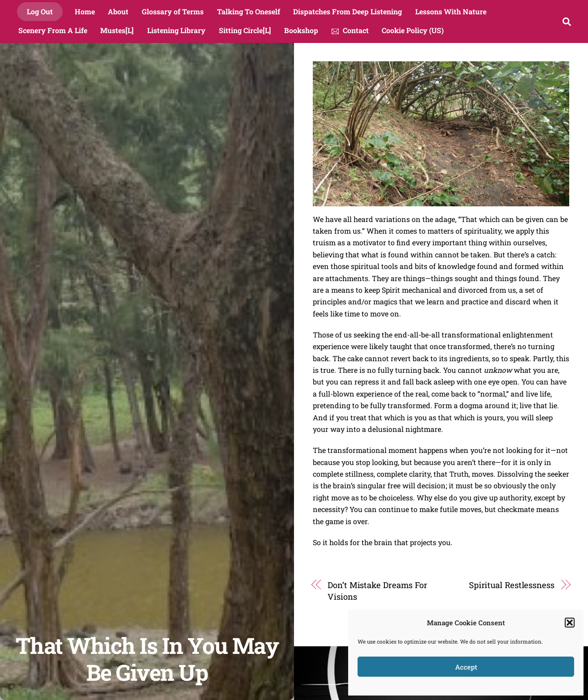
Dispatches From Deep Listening (347, 11)
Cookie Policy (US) (413, 30)
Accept (466, 667)
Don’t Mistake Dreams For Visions (377, 591)
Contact (350, 30)
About (118, 11)
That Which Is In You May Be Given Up (147, 659)
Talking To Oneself (249, 11)
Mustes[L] (117, 30)
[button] (570, 623)
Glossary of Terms (173, 11)
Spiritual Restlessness (512, 585)
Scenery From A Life (53, 30)
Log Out (40, 11)
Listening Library (176, 30)
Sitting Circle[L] (245, 30)
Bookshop (301, 30)
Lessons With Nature (451, 11)
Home (85, 11)
